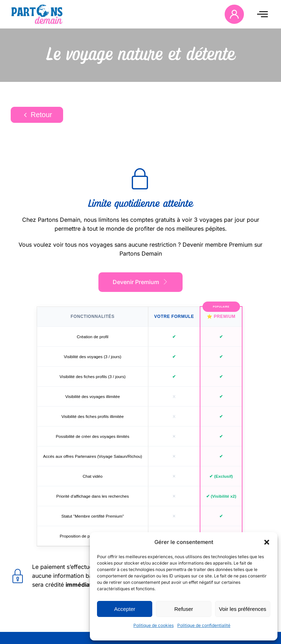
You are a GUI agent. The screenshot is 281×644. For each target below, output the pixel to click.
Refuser (184, 609)
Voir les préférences (243, 609)
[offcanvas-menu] (262, 14)
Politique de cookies (154, 625)
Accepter (125, 609)
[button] (267, 542)
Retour (37, 115)
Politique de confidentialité (204, 625)
